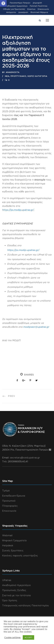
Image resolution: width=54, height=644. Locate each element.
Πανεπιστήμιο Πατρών (20, 3)
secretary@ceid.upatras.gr (25, 458)
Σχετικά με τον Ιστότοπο (16, 595)
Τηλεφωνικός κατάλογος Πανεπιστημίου (25, 605)
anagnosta (13, 72)
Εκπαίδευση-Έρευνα (14, 496)
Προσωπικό (9, 501)
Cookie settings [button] (12, 637)
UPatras (7, 580)
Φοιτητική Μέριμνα (39, 12)
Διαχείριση (23, 12)
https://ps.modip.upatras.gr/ (18, 210)
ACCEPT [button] (28, 637)
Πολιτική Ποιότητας (39, 6)
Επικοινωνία (43, 9)
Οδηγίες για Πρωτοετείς (14, 9)
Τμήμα (6, 491)
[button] (3, 3)
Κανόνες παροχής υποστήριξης (20, 556)
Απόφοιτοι (11, 12)
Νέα (7, 76)
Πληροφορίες (10, 506)
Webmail (7, 535)
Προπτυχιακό (18, 76)
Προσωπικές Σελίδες (14, 590)
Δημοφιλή (37, 3)
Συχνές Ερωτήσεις (13, 550)
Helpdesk (8, 545)
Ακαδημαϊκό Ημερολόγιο (16, 6)
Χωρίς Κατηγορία (37, 76)
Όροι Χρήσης (10, 600)
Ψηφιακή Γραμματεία (14, 540)
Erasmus (31, 9)
